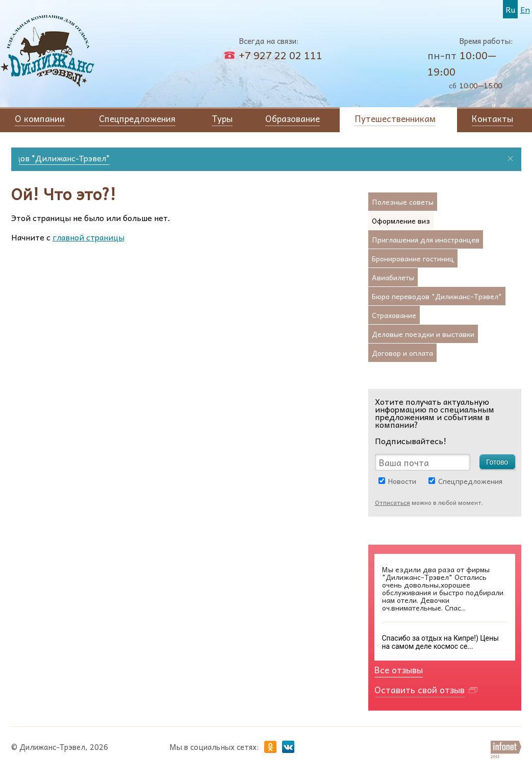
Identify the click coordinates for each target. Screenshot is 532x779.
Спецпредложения (470, 481)
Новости (402, 481)
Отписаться (392, 502)
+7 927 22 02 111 (281, 55)
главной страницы (88, 237)
